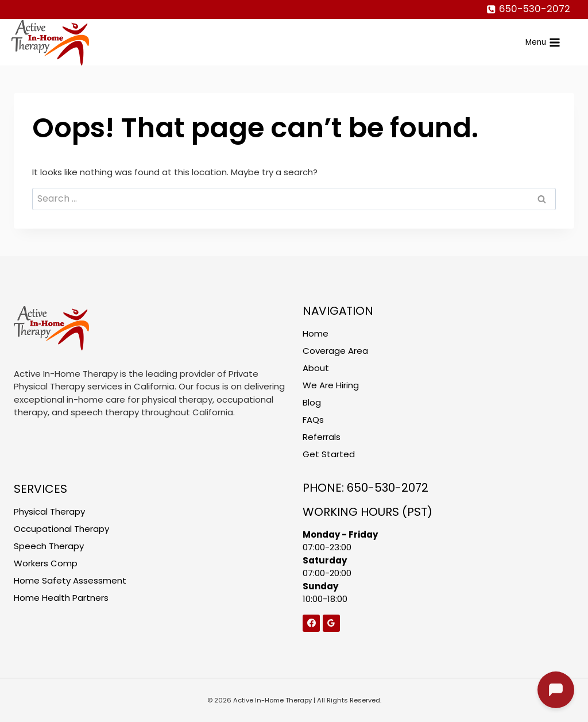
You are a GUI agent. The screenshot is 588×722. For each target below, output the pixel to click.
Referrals (322, 437)
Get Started (329, 454)
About (316, 368)
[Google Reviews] (331, 623)
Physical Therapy (49, 511)
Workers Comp (46, 563)
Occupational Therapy (61, 529)
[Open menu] (543, 42)
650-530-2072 (388, 488)
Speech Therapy (49, 546)
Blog (312, 402)
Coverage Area (335, 351)
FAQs (313, 420)
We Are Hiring (331, 385)
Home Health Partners (61, 598)
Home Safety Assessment (70, 580)
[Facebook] (311, 623)
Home (316, 333)
